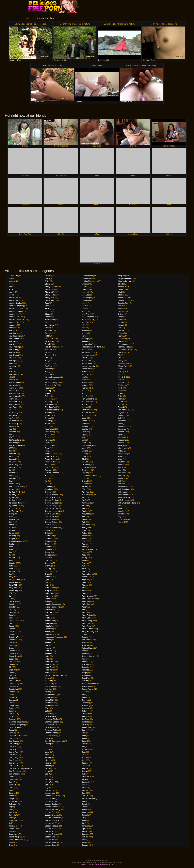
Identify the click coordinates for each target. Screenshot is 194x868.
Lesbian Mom (50, 831)
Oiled (84, 459)
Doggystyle (13, 820)
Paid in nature (97, 66)
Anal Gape (13, 352)
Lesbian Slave (51, 845)
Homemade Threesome (54, 637)
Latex (47, 777)
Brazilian (12, 558)
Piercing (85, 552)
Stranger (85, 845)
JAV (47, 708)
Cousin (11, 711)
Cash (11, 615)
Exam (47, 322)
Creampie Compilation (17, 722)
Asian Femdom (14, 393)
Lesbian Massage (52, 826)
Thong (121, 361)
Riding (84, 659)
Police (84, 569)
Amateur (12, 298)
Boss (11, 552)
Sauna (84, 697)
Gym (47, 574)
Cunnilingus (13, 779)
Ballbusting (13, 467)
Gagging (48, 487)
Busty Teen (13, 588)
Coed (11, 678)
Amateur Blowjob (15, 303)
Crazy (11, 716)
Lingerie (85, 284)
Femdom (48, 380)
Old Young (86, 465)
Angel (11, 363)
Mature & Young (88, 352)
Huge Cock (49, 667)
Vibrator (121, 443)
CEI (10, 596)
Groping (48, 569)
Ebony (48, 284)
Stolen (84, 840)
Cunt (10, 782)
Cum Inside (13, 755)
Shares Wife (86, 727)
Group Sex (49, 571)
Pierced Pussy (87, 549)
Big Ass (12, 489)
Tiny (120, 374)
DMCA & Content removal (97, 864)
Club (10, 675)
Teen (120, 336)
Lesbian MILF (50, 823)
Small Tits (85, 777)
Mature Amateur (88, 355)
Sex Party (85, 719)
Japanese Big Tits (52, 719)
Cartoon (12, 612)
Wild (120, 506)
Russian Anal (87, 686)
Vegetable (122, 440)
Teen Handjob (124, 347)
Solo (83, 793)
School (84, 700)
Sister (84, 755)
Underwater (123, 426)
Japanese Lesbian (52, 722)
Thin (120, 358)
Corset (11, 697)
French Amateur (51, 454)
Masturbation (87, 344)
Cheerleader (13, 640)
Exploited (49, 330)
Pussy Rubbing (87, 629)
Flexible (48, 424)
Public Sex (86, 601)
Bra (10, 555)
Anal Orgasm (14, 355)
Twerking (122, 415)
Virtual (121, 451)
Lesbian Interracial (52, 820)
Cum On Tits (13, 766)
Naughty (85, 426)
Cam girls (12, 601)
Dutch (47, 278)
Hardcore (49, 612)
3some (11, 281)
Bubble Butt (13, 569)
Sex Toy (85, 725)
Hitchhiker (49, 629)
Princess (85, 585)
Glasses (48, 544)
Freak (47, 448)
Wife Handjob (123, 492)
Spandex (85, 807)
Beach (11, 481)
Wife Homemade (125, 495)
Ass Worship (13, 424)
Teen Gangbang (124, 344)
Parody (84, 519)
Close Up (12, 670)
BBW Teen (13, 443)
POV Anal (85, 492)
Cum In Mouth (14, 749)
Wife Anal (122, 484)
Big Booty (12, 495)
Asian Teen (13, 407)
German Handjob (52, 508)
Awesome (12, 432)
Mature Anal (86, 358)
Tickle (120, 369)
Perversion (86, 536)
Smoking (85, 779)
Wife (120, 481)
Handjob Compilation (53, 604)
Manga (84, 333)
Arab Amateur (14, 374)
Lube (84, 303)
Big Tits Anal (13, 511)
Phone (84, 547)
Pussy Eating (87, 615)
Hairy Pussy (50, 593)
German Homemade (53, 511)
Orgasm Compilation (89, 476)
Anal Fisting (13, 350)
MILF (84, 311)
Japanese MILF (51, 725)
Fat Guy (48, 363)
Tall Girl (121, 320)
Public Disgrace (88, 596)
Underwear (122, 429)
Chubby (12, 648)
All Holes (12, 295)
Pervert (84, 539)
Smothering (86, 782)
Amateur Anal (14, 300)
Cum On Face (14, 763)
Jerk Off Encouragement (54, 741)
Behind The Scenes (16, 487)
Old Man (85, 462)
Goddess (49, 549)
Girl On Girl (49, 536)
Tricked (121, 407)
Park (83, 517)
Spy (83, 823)
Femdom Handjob (52, 382)
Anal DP (12, 341)
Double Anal (13, 834)
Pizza (84, 560)
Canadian (12, 607)
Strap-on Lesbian (125, 281)
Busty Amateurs (15, 580)
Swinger (121, 311)
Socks (84, 788)
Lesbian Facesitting (53, 810)
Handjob (48, 601)
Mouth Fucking (87, 415)
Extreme (48, 333)
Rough (84, 673)
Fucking (48, 470)
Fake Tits (49, 350)
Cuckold (12, 733)
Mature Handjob (88, 363)
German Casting (51, 500)
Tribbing (121, 404)
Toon (120, 399)
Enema (48, 306)
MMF (84, 325)
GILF (47, 484)
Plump (84, 566)
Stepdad (85, 831)
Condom (12, 692)
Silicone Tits (86, 749)
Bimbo (11, 517)
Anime (11, 369)
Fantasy (48, 355)
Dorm (11, 831)
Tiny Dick (122, 377)
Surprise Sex (123, 303)
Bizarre (11, 525)
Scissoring (86, 703)
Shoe (84, 733)
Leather (48, 785)
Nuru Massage (87, 445)
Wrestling (122, 514)
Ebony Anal (50, 289)
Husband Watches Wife (54, 675)
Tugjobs (121, 413)
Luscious (85, 306)
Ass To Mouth (14, 421)
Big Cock (12, 500)
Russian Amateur (88, 684)
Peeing (84, 528)
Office (84, 456)
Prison (84, 588)
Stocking (85, 837)
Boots (11, 549)
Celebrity (12, 629)
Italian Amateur (51, 695)
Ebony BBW (50, 292)
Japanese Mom (51, 727)
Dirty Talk (12, 815)
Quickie (84, 634)
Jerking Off (49, 744)
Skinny (84, 758)
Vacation (122, 437)
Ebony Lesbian (51, 295)
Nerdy (84, 432)
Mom (84, 393)
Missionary (86, 382)
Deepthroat (13, 801)
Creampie (12, 719)
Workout (121, 508)
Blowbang (12, 536)
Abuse (11, 287)
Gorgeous (49, 555)
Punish (84, 607)
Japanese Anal (51, 716)
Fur (46, 481)
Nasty (84, 418)
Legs (47, 788)
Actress (12, 289)
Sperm (84, 815)
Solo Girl (85, 796)
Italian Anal (49, 697)
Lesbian (48, 790)
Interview (49, 689)
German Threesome (53, 528)
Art (10, 377)
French (48, 451)
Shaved (85, 730)
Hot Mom (49, 653)
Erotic (47, 309)
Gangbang (49, 489)
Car (10, 610)
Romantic (85, 670)
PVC (83, 497)
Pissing (84, 558)
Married (85, 336)
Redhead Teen (87, 648)
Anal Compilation (15, 336)
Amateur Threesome (17, 320)
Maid (83, 328)
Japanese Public (51, 730)
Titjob (120, 388)
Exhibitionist (50, 325)
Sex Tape (85, 722)
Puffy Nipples (87, 604)
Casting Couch (14, 621)
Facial (47, 344)
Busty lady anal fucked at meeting (141, 66)
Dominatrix (13, 829)
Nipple (84, 435)
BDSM (11, 448)
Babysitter (12, 454)
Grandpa (48, 563)
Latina (47, 779)
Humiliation (49, 670)
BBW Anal (13, 437)
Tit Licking (122, 385)
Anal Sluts (13, 358)
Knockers (49, 763)
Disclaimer (84, 864)
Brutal (11, 566)
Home (47, 632)
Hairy (47, 585)
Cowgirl (12, 714)
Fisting (48, 415)
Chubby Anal (14, 653)
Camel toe (13, 604)
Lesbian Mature (51, 829)
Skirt (83, 760)
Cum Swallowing (15, 771)
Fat (46, 361)
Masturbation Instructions (91, 347)
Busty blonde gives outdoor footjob (30, 24)
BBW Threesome (15, 445)
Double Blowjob (15, 837)
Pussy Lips (86, 623)
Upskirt (121, 435)
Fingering (49, 402)
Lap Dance (49, 774)
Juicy (47, 752)
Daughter (12, 799)
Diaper (11, 807)
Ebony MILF (50, 298)
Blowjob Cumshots (16, 541)
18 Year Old (13, 276)
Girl (46, 533)
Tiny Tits (121, 380)
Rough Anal (86, 675)
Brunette (12, 563)
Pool (83, 571)
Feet (47, 372)
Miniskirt (85, 380)
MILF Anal (85, 314)
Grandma (49, 560)
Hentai (48, 618)
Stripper (121, 287)
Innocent (48, 681)
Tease (120, 333)
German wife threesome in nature (75, 24)
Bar (10, 470)
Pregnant (85, 580)
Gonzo (48, 552)
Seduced (85, 711)
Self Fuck (85, 714)
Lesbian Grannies (52, 815)
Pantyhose (86, 514)
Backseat (12, 459)
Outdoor (85, 484)
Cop (10, 695)
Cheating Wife (14, 637)
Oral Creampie (87, 467)
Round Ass (86, 678)
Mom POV (86, 404)
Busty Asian (13, 582)
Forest (48, 443)
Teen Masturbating (125, 350)
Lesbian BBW (50, 799)
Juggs (47, 749)
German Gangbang (53, 506)
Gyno (47, 580)
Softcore (85, 790)
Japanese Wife (51, 736)
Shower (85, 744)
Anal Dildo (13, 344)
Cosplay (12, 700)
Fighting (48, 391)
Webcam (122, 465)
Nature (84, 424)
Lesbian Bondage (52, 804)
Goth (47, 558)
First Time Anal (51, 407)
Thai (120, 355)
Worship (121, 511)
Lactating (49, 768)
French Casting (51, 459)
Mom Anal (85, 396)
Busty (11, 577)
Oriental (85, 481)
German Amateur (52, 495)
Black (11, 528)
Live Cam (85, 289)
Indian (47, 678)
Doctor (11, 818)
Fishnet (48, 413)
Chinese (12, 643)
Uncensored (123, 421)
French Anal (50, 456)
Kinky (47, 755)
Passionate (86, 525)
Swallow (121, 306)
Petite (84, 541)
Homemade (50, 634)
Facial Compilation (52, 347)
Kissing (48, 758)
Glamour (48, 541)
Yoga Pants (123, 519)
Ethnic (47, 314)
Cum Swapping (14, 774)
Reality (84, 643)
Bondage (12, 544)
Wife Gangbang (124, 489)
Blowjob (12, 539)
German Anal (50, 497)
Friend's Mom (50, 467)
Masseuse (86, 341)
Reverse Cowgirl (88, 656)
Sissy (84, 752)
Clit (10, 667)
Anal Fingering (14, 347)
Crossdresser (14, 727)
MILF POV (86, 322)
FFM (47, 336)
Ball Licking (13, 462)
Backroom (13, 456)
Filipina (48, 393)
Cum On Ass (13, 760)
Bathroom (12, 478)
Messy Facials (87, 369)
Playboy (85, 563)
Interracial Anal (51, 686)
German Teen (50, 525)
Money (84, 407)
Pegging (85, 530)
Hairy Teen (49, 596)
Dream (11, 842)
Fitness (48, 418)
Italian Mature (50, 703)
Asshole (12, 426)
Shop (84, 736)
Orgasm (85, 473)
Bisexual (12, 519)
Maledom (85, 330)
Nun (83, 440)
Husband (49, 673)
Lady (47, 771)
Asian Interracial (15, 396)
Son (83, 801)
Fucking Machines (52, 473)
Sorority (85, 804)
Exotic (47, 328)
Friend (48, 465)
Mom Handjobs (87, 402)
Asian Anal (13, 385)
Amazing (12, 325)
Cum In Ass (13, 747)
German (48, 492)
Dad (10, 790)
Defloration (13, 804)
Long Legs (86, 295)
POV (83, 489)
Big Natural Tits (14, 506)
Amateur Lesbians (16, 311)
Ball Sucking (13, 465)
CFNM (11, 599)
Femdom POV (51, 385)
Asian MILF (13, 402)
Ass (10, 410)
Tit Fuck (121, 382)
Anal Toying (13, 361)
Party (84, 522)
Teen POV (122, 352)
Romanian (86, 667)
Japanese (49, 714)
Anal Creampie (14, 339)
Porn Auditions (87, 574)
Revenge (85, 653)
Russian (85, 681)
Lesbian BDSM (51, 801)
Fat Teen (48, 369)
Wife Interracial (124, 497)
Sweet (121, 309)
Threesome (123, 363)
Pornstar (85, 577)
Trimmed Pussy (124, 410)
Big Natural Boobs (16, 503)
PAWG (84, 487)
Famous (48, 352)
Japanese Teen (51, 733)
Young (121, 522)
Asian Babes (13, 388)
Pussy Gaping (87, 618)
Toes (120, 393)
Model (84, 391)
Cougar (11, 705)
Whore (121, 478)
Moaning (85, 388)
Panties (84, 511)
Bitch (11, 522)
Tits (120, 391)
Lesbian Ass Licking (53, 796)
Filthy (47, 396)
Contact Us (110, 864)
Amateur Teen (14, 317)
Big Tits (11, 508)
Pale (83, 508)
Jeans (47, 738)
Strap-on (122, 276)
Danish (11, 796)
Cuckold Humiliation (16, 736)
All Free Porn (33, 18)
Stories (84, 842)
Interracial (49, 684)
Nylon (84, 448)
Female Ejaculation (52, 377)
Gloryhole (49, 547)
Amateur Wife (14, 322)
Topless (121, 402)
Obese (84, 454)
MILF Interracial (88, 320)
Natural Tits (86, 421)
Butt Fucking (13, 591)
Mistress (85, 385)
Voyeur (121, 456)
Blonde (11, 533)
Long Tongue (87, 298)
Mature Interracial (88, 366)
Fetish (47, 388)
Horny (47, 645)
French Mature (51, 462)
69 (10, 284)
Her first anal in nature (53, 66)
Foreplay (48, 440)
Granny (48, 566)
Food (47, 426)
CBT (10, 593)
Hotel (47, 656)
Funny (47, 478)
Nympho (85, 451)
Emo (47, 303)
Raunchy (85, 637)
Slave (84, 766)
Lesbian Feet (50, 812)
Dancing (12, 793)
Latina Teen (50, 782)
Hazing (48, 615)
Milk (83, 377)
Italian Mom (50, 705)
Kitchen (48, 760)
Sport (84, 820)
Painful (84, 500)
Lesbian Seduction (52, 842)
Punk (84, 610)
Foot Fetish (49, 429)
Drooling (48, 276)
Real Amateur (87, 640)
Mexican (85, 372)
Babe (11, 451)
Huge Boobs (50, 664)
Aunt (10, 429)
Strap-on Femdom (125, 278)
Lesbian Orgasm (51, 834)
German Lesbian (52, 514)
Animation (12, 366)
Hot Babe (49, 651)
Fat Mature (49, 366)
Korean (48, 766)
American (12, 328)
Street (120, 284)
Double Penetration (16, 840)
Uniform (121, 432)
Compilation (13, 689)
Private (84, 591)
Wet (120, 470)
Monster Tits (86, 413)
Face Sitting (50, 341)
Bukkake (12, 571)
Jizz (47, 747)
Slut (83, 774)
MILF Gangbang (88, 317)
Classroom (13, 662)
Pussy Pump (86, 626)
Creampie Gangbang (17, 725)
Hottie (47, 659)
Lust (83, 309)
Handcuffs (49, 599)
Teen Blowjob (123, 341)
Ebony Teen (50, 300)
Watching (122, 462)
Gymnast (49, 577)
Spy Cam (85, 826)
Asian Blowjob (14, 391)
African (11, 292)
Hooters (48, 643)
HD (46, 582)
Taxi (120, 328)
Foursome (49, 445)
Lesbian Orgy (50, 837)
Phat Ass (85, 544)
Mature (84, 350)
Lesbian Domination (53, 807)
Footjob (48, 435)
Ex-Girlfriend (50, 320)
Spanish (85, 810)
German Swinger (52, 522)
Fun (47, 476)
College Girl (13, 681)
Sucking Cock (123, 300)
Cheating (12, 634)
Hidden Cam (50, 621)
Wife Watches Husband (127, 503)
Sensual (85, 716)
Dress (11, 845)
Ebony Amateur (51, 287)
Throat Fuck (123, 366)
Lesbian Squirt (87, 276)
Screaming (86, 705)
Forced (48, 437)
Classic (11, 659)
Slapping (85, 763)
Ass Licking (13, 415)
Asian (11, 380)
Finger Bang (50, 399)
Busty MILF (13, 585)
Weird (120, 467)
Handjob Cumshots (52, 607)
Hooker (48, 640)
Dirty (10, 812)
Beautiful (12, 484)
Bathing (12, 476)
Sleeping (85, 768)
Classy (11, 664)
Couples (12, 708)
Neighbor (85, 429)
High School (50, 626)
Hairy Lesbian (50, 588)
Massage (85, 339)
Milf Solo (85, 374)
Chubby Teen (14, 656)
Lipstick (84, 287)
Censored (12, 632)
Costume (12, 703)
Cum (10, 738)
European (49, 317)
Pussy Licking (87, 621)
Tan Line (121, 322)
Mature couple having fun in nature (119, 24)
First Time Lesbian (52, 410)
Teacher (121, 330)
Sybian (121, 314)
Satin (84, 695)
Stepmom (85, 834)
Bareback (12, 473)
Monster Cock (87, 410)
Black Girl (12, 530)
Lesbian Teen (87, 278)
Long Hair (85, 292)
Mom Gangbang (88, 399)
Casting (12, 618)
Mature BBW (86, 361)
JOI (46, 711)
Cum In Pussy (14, 752)
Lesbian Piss (50, 840)
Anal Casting (14, 333)
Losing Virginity (87, 300)
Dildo (11, 810)
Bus (10, 574)
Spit (83, 818)
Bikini (11, 514)
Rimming (85, 662)
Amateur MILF (14, 314)
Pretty (84, 582)
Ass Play (12, 418)
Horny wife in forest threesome (164, 24)
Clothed (12, 673)
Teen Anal (122, 339)
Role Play (85, 664)
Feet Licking (50, 374)
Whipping (122, 476)
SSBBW (85, 692)
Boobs (11, 547)
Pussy (84, 612)
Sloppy (84, 771)
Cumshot (12, 777)
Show (84, 741)
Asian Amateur (14, 382)
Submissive (123, 298)
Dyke (47, 281)
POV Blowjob (87, 495)
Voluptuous (122, 454)
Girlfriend (49, 539)
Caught (11, 626)
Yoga (120, 517)
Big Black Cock (14, 492)
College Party (14, 684)
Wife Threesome (125, 500)
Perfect (84, 533)
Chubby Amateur (15, 651)
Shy (83, 747)
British (11, 560)
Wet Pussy (122, 473)
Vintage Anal (123, 448)
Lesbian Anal (50, 793)
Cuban (11, 730)
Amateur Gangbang (16, 306)
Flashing (48, 421)
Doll (10, 823)
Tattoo (121, 325)
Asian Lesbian (14, 399)
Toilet (120, 396)
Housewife (49, 662)
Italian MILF (50, 700)
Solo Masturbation (89, 799)
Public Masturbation (89, 599)
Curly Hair (12, 785)
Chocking (12, 645)
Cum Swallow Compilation (19, 768)
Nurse (84, 443)
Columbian (13, 686)
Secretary (85, 708)
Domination (13, 826)
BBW (11, 435)
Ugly (120, 418)
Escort (48, 311)
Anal (10, 330)
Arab (10, 372)
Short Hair (85, 738)
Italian (47, 692)
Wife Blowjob (123, 487)
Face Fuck (49, 339)
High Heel (49, 623)
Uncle (120, 424)
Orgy (83, 478)
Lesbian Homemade (53, 818)
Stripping (122, 289)
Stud (120, 292)
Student (121, 295)
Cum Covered (14, 741)
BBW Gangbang (15, 440)
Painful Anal (86, 503)
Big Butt (12, 497)
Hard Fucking (50, 610)
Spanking (85, 812)
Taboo (121, 317)
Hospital (48, 648)
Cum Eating (13, 744)
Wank (120, 459)
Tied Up (121, 372)
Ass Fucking (13, 413)
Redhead (85, 645)
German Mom (50, 519)
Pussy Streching (88, 632)
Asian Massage (15, 404)
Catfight (12, 623)
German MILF (50, 517)
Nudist (84, 437)
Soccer (84, 785)
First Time (49, 404)
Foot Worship (50, 432)
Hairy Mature (50, 591)
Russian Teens (87, 689)
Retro (84, 651)
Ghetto (48, 530)
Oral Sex (85, 470)
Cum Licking (13, 758)
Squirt (84, 829)
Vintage (121, 445)
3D (10, 278)
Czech (11, 788)
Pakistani (85, 506)
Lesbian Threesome (89, 281)
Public (84, 593)
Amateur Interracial (16, 309)
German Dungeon (52, 503)
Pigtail (84, 555)
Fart (47, 358)
